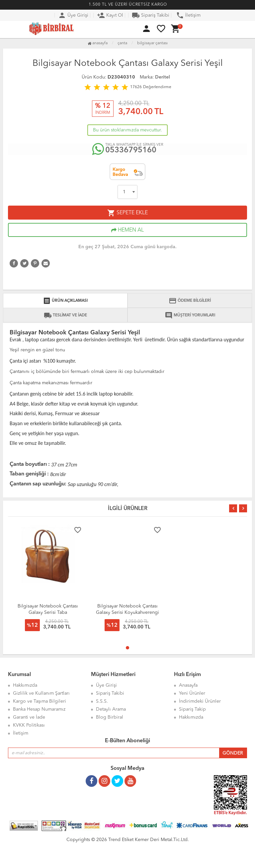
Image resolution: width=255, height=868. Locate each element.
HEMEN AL (127, 230)
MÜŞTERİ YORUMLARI (190, 315)
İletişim (188, 15)
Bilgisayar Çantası (152, 43)
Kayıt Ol (110, 15)
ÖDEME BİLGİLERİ (190, 301)
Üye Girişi (73, 15)
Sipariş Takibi (151, 15)
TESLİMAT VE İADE (65, 315)
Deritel (163, 77)
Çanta (122, 43)
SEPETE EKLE (127, 213)
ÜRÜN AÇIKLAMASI (65, 301)
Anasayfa (98, 43)
